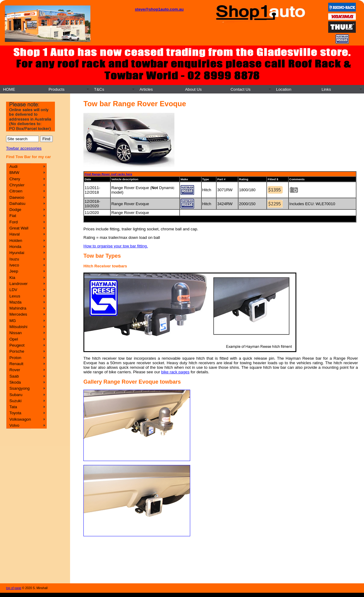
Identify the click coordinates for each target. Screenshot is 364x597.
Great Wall (19, 228)
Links (326, 89)
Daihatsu (17, 204)
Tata (13, 407)
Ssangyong (20, 388)
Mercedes (18, 314)
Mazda (15, 302)
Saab (14, 376)
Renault (16, 364)
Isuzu (14, 259)
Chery (15, 179)
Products (57, 89)
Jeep (14, 271)
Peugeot (17, 345)
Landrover (19, 284)
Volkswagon (20, 419)
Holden (16, 241)
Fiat (13, 216)
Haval (15, 234)
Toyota (15, 413)
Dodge (15, 210)
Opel (14, 339)
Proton (15, 358)
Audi (13, 166)
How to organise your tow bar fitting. (116, 246)
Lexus (15, 296)
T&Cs (99, 89)
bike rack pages (175, 372)
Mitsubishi (18, 327)
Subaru (16, 395)
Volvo (14, 425)
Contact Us (241, 89)
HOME (9, 89)
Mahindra (18, 308)
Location (284, 89)
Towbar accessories (24, 148)
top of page (14, 588)
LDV (13, 290)
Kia (12, 278)
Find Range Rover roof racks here (108, 174)
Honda (15, 247)
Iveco (14, 265)
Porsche (17, 351)
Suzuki (15, 401)
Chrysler (17, 185)
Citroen (16, 191)
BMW (14, 173)
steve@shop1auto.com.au (159, 9)
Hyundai (17, 253)
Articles (146, 89)
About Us (193, 89)
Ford (13, 222)
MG (13, 321)
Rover (15, 370)
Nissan (16, 333)
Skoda (15, 382)
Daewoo (17, 197)
